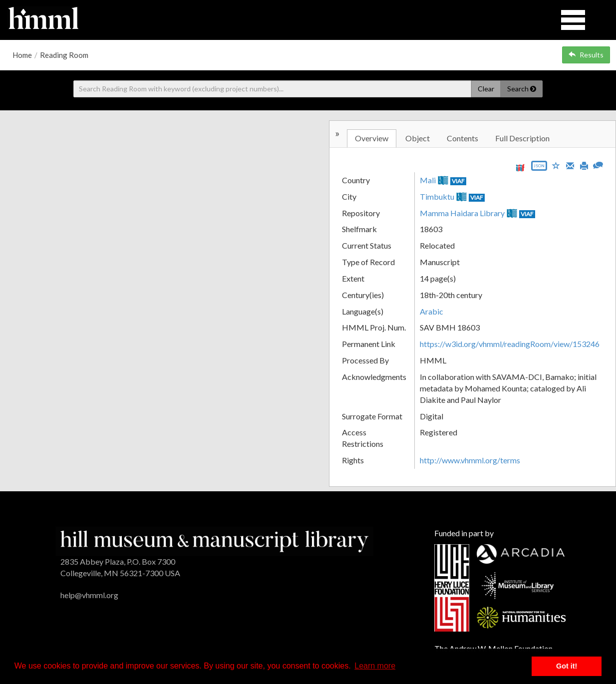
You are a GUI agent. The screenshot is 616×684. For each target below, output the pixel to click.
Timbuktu (437, 196)
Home (22, 55)
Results (586, 55)
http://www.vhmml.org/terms (470, 460)
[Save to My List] (556, 165)
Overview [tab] (372, 138)
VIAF (458, 181)
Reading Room (64, 55)
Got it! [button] (567, 666)
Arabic (432, 311)
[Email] (570, 165)
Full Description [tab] (522, 138)
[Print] (584, 165)
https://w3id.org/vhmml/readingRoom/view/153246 (510, 344)
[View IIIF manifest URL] (520, 168)
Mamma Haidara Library (462, 213)
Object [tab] (418, 138)
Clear (486, 89)
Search (522, 89)
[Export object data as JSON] (539, 168)
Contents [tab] (462, 138)
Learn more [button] (375, 666)
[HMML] (214, 540)
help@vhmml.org (89, 595)
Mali (428, 180)
